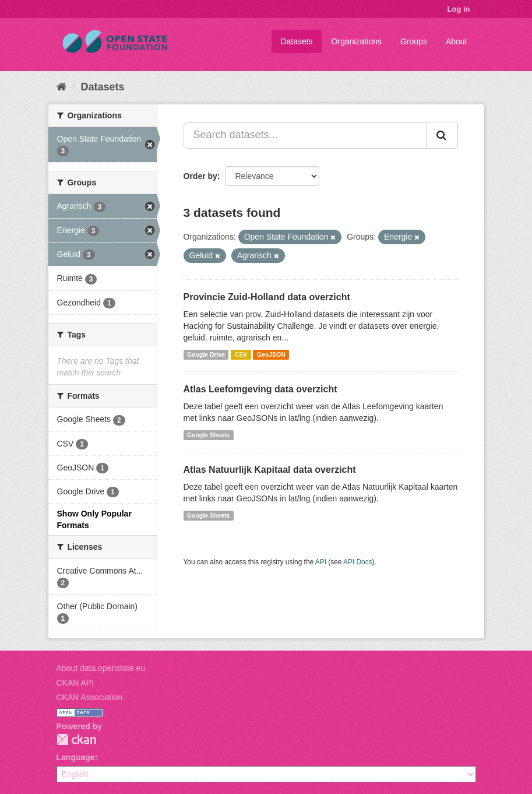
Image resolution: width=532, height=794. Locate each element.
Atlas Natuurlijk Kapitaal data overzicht (270, 470)
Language (76, 757)
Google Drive (206, 354)
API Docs (358, 562)
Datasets (296, 41)
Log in (459, 9)
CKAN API (75, 683)
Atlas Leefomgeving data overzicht (260, 389)
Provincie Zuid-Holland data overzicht (267, 297)
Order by (200, 176)
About (457, 41)
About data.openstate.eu (101, 668)
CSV (241, 354)
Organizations (357, 41)
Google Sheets (209, 435)
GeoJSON (271, 354)
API (321, 562)
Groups (414, 41)
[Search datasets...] (305, 135)
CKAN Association (90, 697)
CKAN (76, 739)
